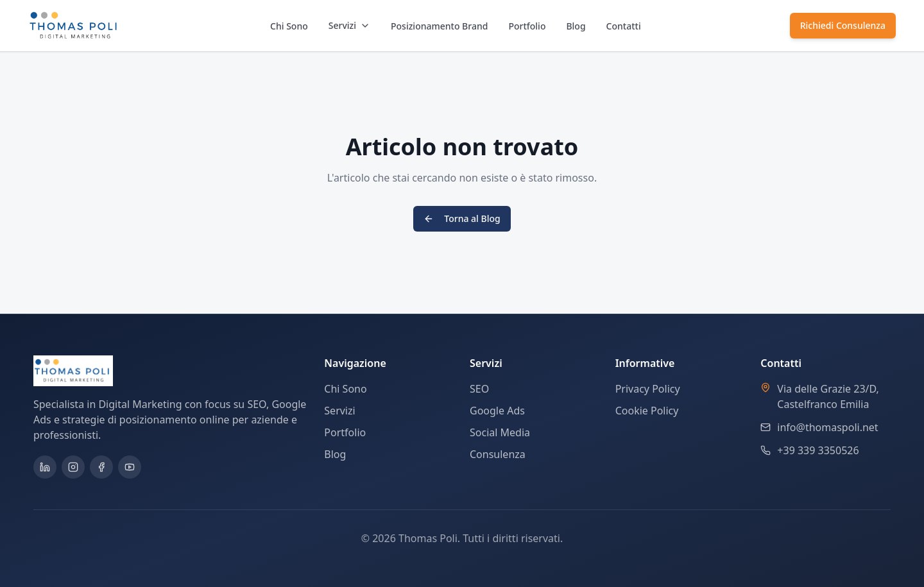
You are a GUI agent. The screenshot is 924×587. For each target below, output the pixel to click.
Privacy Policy (648, 389)
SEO (479, 389)
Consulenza (498, 454)
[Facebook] (101, 467)
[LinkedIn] (45, 467)
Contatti (624, 26)
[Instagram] (73, 467)
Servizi (349, 25)
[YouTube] (130, 467)
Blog (576, 26)
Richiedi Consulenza (843, 25)
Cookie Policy (647, 411)
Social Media (500, 432)
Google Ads (497, 411)
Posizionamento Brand (439, 26)
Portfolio (527, 26)
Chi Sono (289, 26)
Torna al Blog (462, 218)
